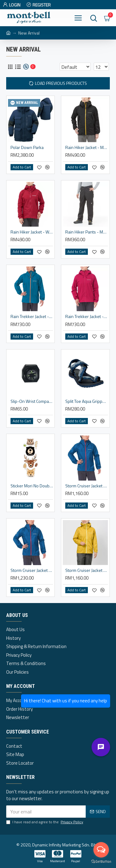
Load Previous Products (61, 83)
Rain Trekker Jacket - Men (32, 316)
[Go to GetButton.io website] (101, 862)
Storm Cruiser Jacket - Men (86, 486)
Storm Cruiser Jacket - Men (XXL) (32, 570)
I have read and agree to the (45, 822)
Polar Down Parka (27, 147)
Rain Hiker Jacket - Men (86, 147)
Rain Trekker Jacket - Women (86, 316)
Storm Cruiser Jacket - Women (86, 570)
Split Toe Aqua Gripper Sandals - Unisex (86, 401)
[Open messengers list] (101, 850)
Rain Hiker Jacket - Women (32, 232)
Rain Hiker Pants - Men (86, 232)
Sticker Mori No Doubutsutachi (32, 486)
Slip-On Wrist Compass (32, 401)
